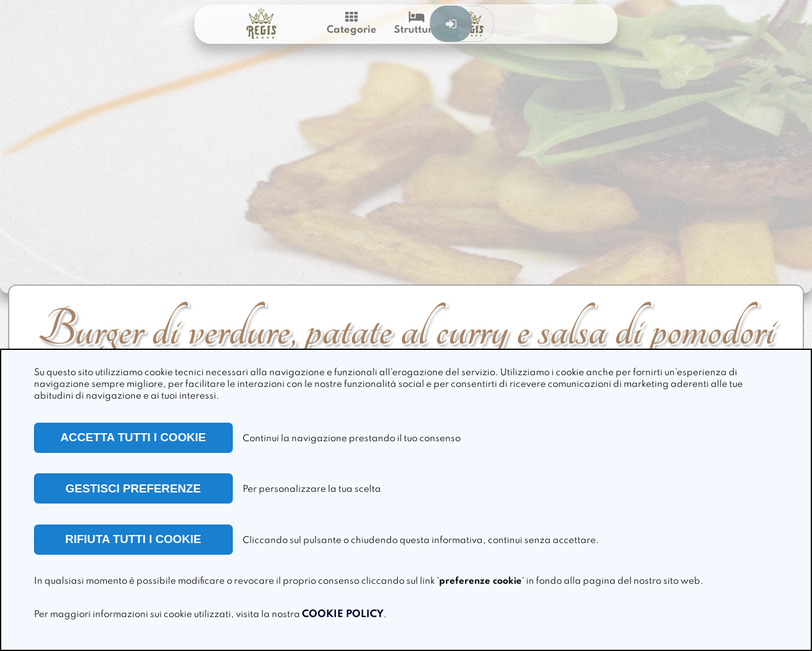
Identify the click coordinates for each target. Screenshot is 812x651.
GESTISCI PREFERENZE (133, 488)
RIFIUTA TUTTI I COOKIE (133, 539)
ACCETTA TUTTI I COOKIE (133, 437)
